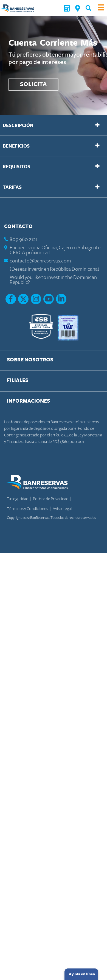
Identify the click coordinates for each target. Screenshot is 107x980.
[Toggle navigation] (101, 8)
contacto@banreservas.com (40, 261)
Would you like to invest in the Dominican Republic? (53, 280)
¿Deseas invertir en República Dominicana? (55, 269)
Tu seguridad (18, 499)
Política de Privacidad (51, 499)
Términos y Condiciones (28, 509)
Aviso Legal (62, 509)
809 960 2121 (24, 240)
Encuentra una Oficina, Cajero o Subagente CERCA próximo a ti (55, 250)
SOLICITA (33, 84)
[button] (88, 8)
